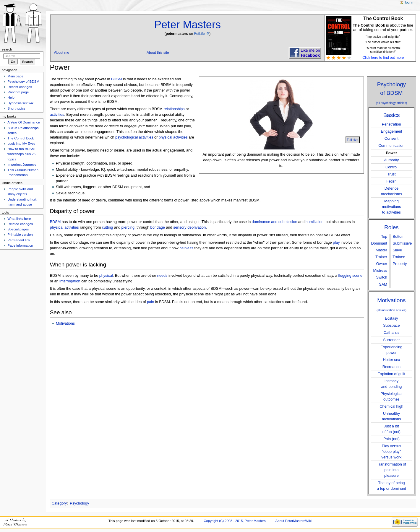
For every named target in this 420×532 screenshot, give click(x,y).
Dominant (379, 243)
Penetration (391, 124)
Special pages (18, 229)
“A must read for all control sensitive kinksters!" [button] (383, 50)
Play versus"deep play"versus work (392, 452)
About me (62, 53)
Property (400, 264)
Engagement (391, 131)
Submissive (402, 243)
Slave (397, 250)
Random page (18, 92)
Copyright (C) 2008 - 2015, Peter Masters (235, 521)
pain (150, 302)
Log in (409, 2)
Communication (391, 146)
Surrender (391, 340)
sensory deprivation (189, 227)
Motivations (391, 300)
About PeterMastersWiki (294, 521)
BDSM (117, 79)
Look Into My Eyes (21, 144)
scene (357, 276)
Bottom (398, 237)
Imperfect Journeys (22, 165)
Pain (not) (391, 439)
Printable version (20, 235)
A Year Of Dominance (24, 122)
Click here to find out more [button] (383, 58)
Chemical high (391, 406)
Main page (15, 76)
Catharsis (392, 333)
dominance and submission (275, 222)
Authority (391, 160)
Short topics (16, 108)
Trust (391, 174)
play (336, 243)
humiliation (315, 222)
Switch (381, 277)
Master (381, 250)
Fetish (391, 181)
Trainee (399, 257)
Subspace (391, 326)
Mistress (380, 271)
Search (7, 49)
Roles (391, 227)
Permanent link (19, 240)
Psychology (79, 503)
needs (162, 276)
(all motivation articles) (391, 310)
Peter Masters (188, 25)
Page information (20, 245)
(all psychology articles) (392, 103)
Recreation (391, 367)
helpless (186, 248)
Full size (353, 140)
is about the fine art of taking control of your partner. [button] (383, 27)
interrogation (70, 281)
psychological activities (134, 137)
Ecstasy (391, 318)
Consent (391, 139)
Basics (391, 115)
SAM (383, 284)
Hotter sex (392, 360)
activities (57, 115)
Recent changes (20, 87)
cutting (107, 227)
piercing (128, 227)
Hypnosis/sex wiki (21, 103)
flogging (345, 276)
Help (11, 97)
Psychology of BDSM (23, 82)
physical (106, 276)
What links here (19, 219)
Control (391, 167)
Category (59, 503)
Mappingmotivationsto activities (391, 207)
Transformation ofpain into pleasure (391, 470)
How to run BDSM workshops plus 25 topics (21, 154)
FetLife (199, 34)
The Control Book (21, 138)
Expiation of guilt (391, 374)
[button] (383, 42)
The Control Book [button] (383, 18)
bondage (158, 227)
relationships (174, 109)
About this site (158, 53)
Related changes (20, 224)
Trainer (381, 257)
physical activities (173, 137)
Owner (381, 264)
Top (384, 237)
